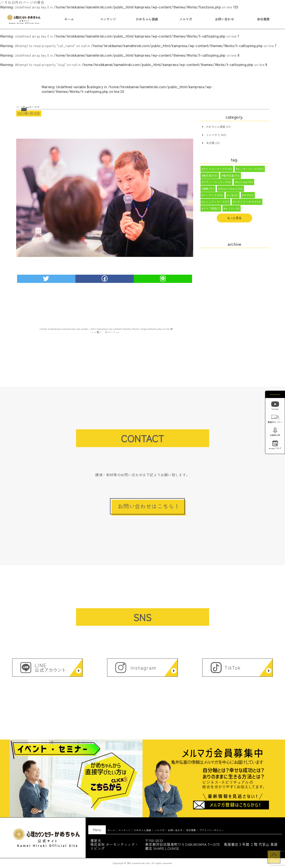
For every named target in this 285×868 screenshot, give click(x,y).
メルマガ (186, 19)
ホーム (69, 19)
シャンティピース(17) (216, 204)
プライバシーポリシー (212, 830)
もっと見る (234, 221)
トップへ (274, 860)
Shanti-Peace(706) (231, 190)
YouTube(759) (245, 183)
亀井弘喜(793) (231, 176)
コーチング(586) (213, 197)
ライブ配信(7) (212, 211)
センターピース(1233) (251, 169)
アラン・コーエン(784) (217, 183)
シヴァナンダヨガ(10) (248, 204)
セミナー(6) (232, 211)
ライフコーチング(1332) (218, 169)
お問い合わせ (224, 19)
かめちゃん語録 (147, 19)
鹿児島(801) (210, 176)
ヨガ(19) (249, 197)
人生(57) (233, 197)
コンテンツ (108, 19)
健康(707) (209, 190)
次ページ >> (112, 332)
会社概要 (263, 19)
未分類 (210, 143)
